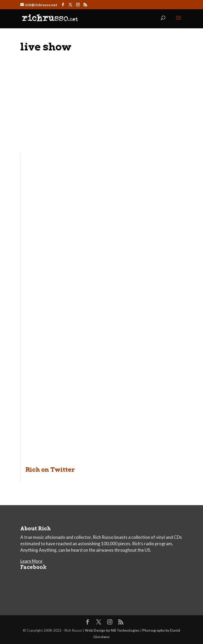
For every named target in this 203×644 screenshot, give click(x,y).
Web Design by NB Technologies (112, 630)
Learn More (31, 561)
